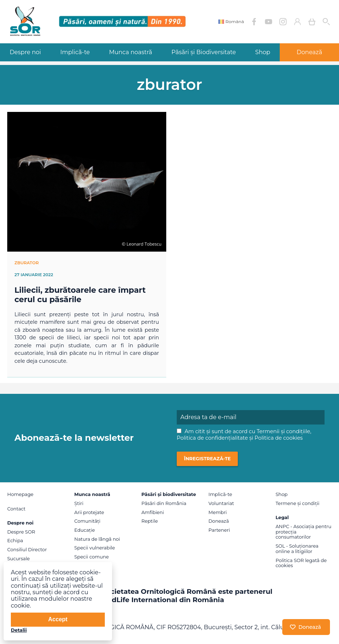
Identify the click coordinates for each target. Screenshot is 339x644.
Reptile (149, 521)
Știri (79, 503)
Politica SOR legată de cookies (301, 563)
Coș (312, 22)
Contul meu (297, 22)
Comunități (87, 521)
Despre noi (25, 52)
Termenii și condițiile (283, 431)
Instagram (283, 22)
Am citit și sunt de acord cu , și (244, 435)
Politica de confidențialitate (212, 438)
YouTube (269, 22)
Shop (263, 52)
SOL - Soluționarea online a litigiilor (297, 549)
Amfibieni (153, 512)
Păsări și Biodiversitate (204, 52)
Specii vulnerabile (95, 548)
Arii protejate (89, 512)
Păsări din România (164, 503)
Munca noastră (131, 52)
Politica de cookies (278, 438)
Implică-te (75, 52)
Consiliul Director (27, 550)
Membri (218, 512)
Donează (219, 521)
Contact (16, 509)
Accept (58, 619)
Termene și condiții (297, 503)
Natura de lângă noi (97, 539)
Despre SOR (21, 532)
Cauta (326, 22)
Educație (85, 530)
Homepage (20, 494)
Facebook (254, 22)
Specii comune (92, 557)
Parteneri (219, 530)
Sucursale (18, 559)
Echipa (15, 541)
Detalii (19, 630)
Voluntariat (221, 503)
